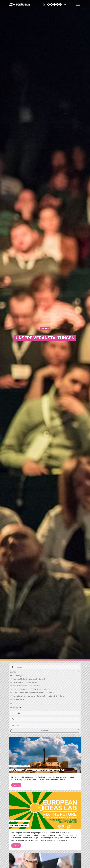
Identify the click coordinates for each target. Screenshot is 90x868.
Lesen (18, 785)
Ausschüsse (18, 699)
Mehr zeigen (45, 731)
